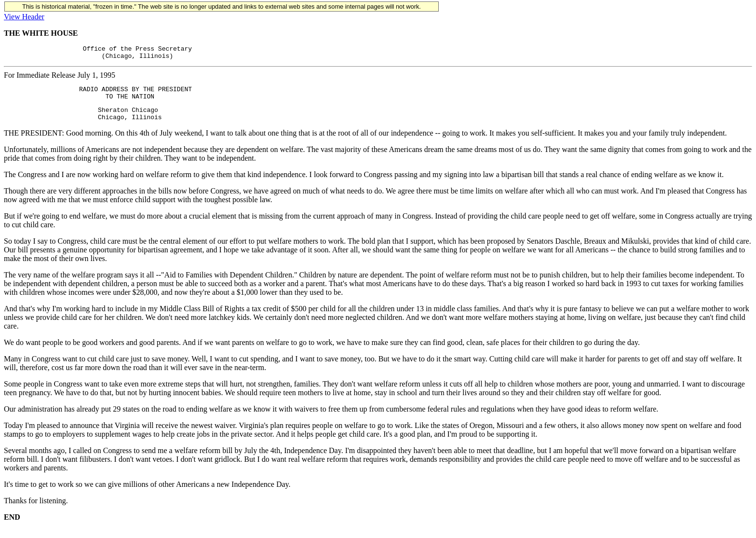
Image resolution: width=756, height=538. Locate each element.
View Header (24, 17)
